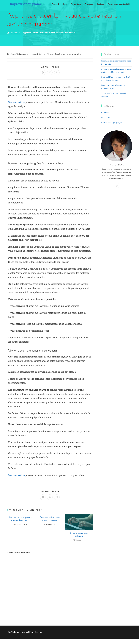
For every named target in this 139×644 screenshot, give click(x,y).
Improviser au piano (25, 4)
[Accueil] (8, 33)
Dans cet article (16, 102)
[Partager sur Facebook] (43, 73)
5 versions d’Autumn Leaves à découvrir (50, 519)
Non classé (55, 54)
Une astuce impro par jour (112, 122)
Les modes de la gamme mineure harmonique (21, 519)
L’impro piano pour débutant (79, 534)
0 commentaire (74, 54)
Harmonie (105, 113)
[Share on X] (50, 73)
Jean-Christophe (18, 54)
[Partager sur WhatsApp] (57, 73)
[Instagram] (117, 186)
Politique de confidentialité (25, 632)
